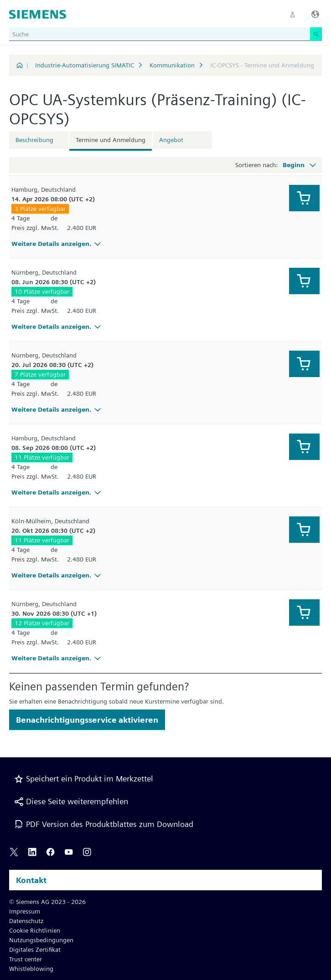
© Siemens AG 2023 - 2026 (47, 902)
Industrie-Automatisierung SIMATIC (85, 65)
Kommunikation (172, 65)
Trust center (26, 959)
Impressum (25, 911)
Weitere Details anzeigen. (57, 244)
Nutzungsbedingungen (41, 940)
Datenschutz (26, 921)
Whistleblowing (31, 969)
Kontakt (31, 880)
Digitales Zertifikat (35, 949)
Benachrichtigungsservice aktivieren (87, 720)
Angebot (171, 140)
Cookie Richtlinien (35, 930)
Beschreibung (34, 140)
